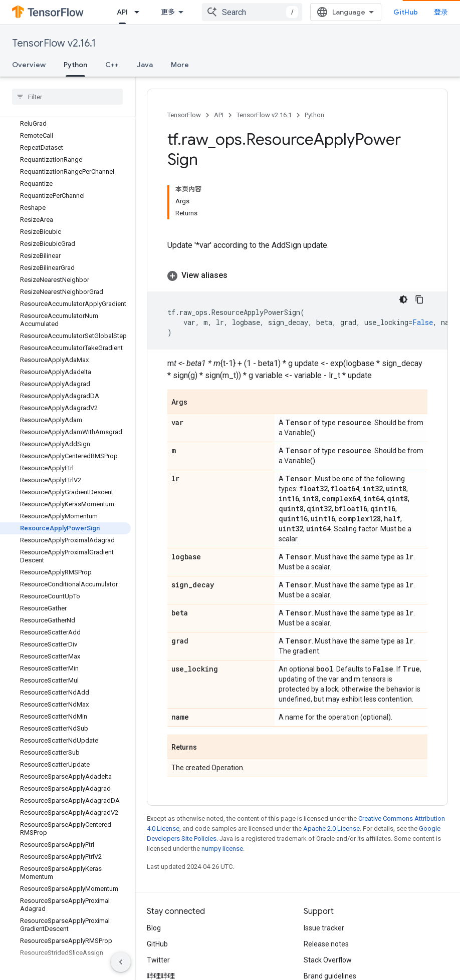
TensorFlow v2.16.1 (54, 43)
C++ (112, 65)
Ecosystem (270, 12)
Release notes (326, 893)
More (180, 65)
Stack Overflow (328, 909)
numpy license (222, 798)
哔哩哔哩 (161, 925)
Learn (164, 12)
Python (314, 115)
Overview (29, 65)
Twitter (158, 909)
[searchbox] (67, 97)
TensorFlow (184, 115)
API (219, 115)
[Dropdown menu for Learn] (186, 12)
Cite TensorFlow (329, 941)
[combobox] (345, 12)
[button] (65, 177)
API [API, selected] (212, 12)
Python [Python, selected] (75, 65)
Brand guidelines (330, 925)
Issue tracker (324, 877)
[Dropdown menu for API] (230, 12)
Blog (154, 877)
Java (145, 65)
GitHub (428, 12)
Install (127, 12)
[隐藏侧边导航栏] (121, 962)
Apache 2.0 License (331, 778)
